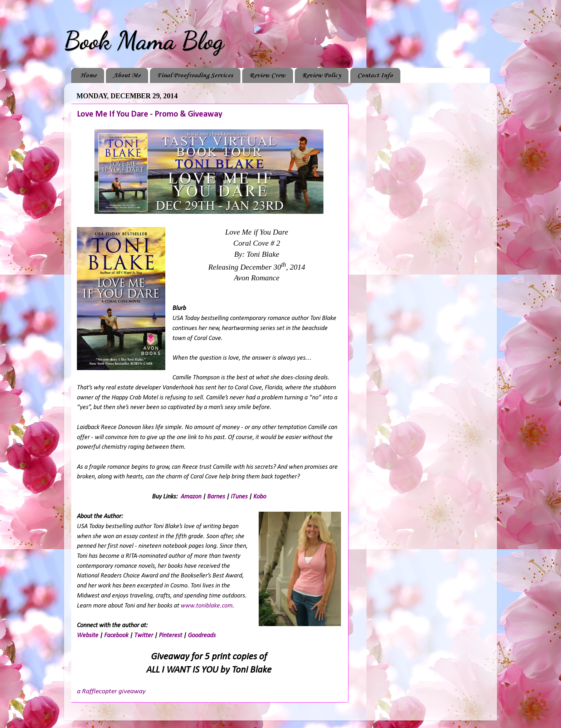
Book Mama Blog (144, 41)
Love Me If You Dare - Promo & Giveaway (150, 114)
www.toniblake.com (207, 606)
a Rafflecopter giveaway (111, 692)
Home (88, 75)
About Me (127, 75)
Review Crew (267, 75)
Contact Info (375, 75)
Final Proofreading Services (195, 75)
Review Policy (321, 75)
